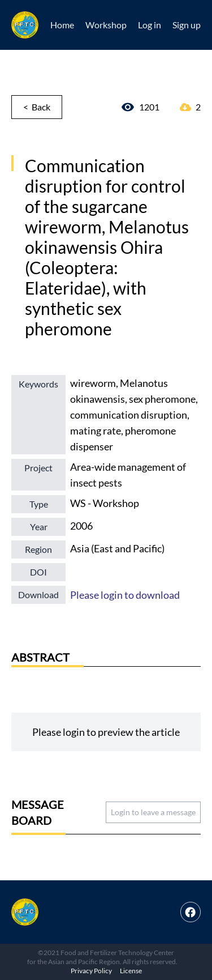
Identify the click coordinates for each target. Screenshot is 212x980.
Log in (150, 25)
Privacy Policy (91, 971)
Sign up (187, 25)
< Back (37, 107)
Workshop (106, 25)
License (131, 971)
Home (62, 25)
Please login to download (125, 595)
